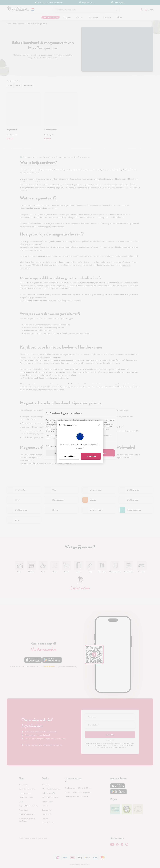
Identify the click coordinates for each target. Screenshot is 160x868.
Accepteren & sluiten (98, 453)
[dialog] (80, 434)
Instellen (71, 446)
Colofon (62, 446)
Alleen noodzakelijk (62, 453)
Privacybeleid (51, 446)
